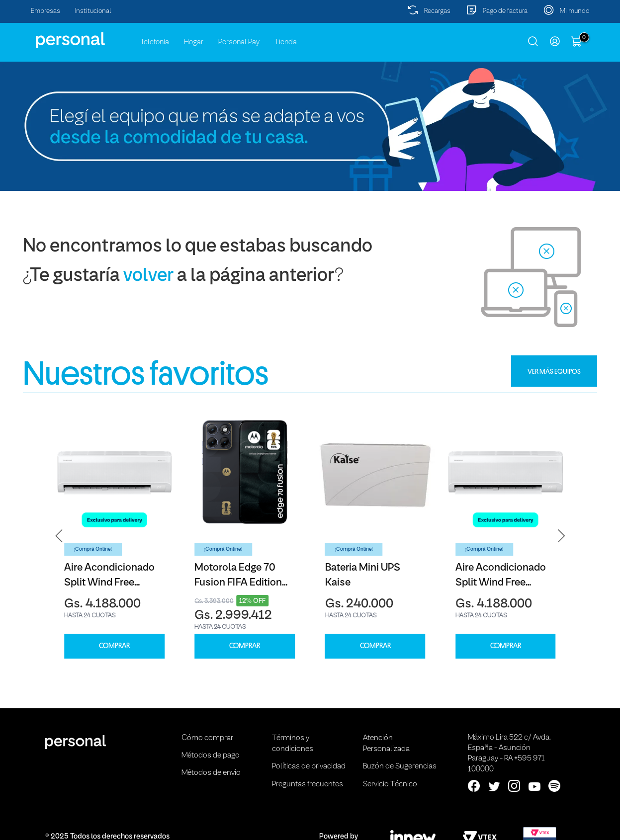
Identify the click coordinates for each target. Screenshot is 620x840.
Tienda (286, 42)
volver (148, 276)
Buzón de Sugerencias (400, 766)
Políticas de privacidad (309, 766)
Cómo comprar (207, 738)
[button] (59, 536)
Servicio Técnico (390, 784)
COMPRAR (114, 646)
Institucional (93, 11)
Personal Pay (239, 42)
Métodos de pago (211, 756)
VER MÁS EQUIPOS (554, 371)
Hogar (194, 42)
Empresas (45, 11)
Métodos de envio (211, 773)
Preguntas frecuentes (308, 784)
